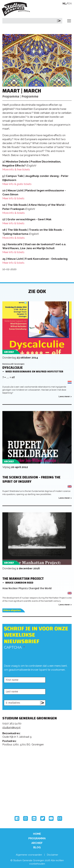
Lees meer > (65, 396)
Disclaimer (53, 855)
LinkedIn (34, 818)
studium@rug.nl (11, 727)
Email (60, 818)
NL (64, 3)
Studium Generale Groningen (17, 9)
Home (37, 834)
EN (70, 3)
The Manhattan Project (23, 579)
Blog (37, 847)
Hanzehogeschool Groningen (14, 803)
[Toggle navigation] (69, 21)
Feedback (38, 763)
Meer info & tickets (13, 198)
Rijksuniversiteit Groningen (14, 790)
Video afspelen (12, 610)
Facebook (17, 818)
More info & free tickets (16, 169)
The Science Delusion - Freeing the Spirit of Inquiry (31, 480)
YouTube (51, 818)
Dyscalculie (13, 368)
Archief (37, 843)
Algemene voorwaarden (29, 855)
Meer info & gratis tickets (17, 184)
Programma (37, 838)
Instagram (26, 818)
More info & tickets (14, 213)
